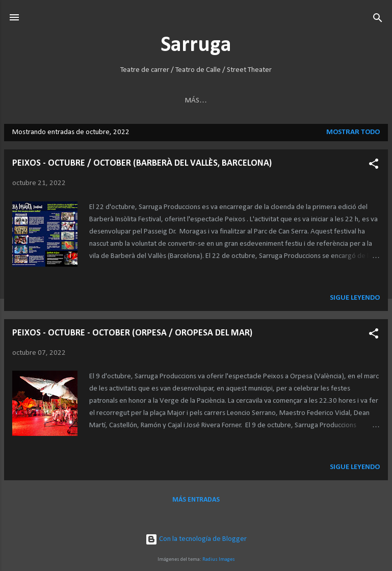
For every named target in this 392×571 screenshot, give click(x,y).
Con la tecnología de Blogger (196, 539)
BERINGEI (74, 101)
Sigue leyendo (355, 300)
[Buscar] (378, 19)
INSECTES (172, 101)
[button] (374, 166)
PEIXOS (259, 101)
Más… (364, 101)
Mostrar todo (353, 134)
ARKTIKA (30, 101)
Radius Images (219, 560)
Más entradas (196, 501)
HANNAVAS (123, 101)
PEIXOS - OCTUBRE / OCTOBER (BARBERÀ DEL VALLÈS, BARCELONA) (142, 165)
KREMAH (217, 101)
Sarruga (196, 46)
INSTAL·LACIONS (311, 101)
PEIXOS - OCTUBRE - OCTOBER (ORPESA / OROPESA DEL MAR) (132, 335)
